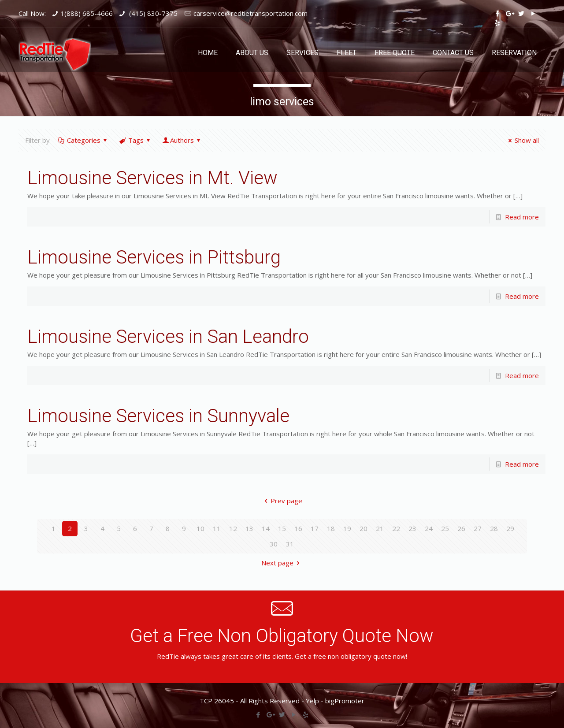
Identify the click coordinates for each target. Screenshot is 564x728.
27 (478, 528)
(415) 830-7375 (152, 13)
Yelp (312, 701)
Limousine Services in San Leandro (168, 336)
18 (331, 528)
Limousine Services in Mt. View (152, 178)
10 (200, 528)
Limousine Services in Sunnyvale (158, 416)
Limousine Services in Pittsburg (154, 257)
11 (217, 528)
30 (274, 544)
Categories (83, 140)
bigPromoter (345, 701)
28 (494, 528)
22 (396, 528)
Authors (182, 140)
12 (233, 528)
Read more (522, 217)
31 (290, 544)
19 (347, 528)
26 (461, 528)
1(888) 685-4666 (87, 13)
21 (380, 528)
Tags (135, 140)
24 (429, 528)
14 (266, 528)
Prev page (282, 501)
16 (298, 528)
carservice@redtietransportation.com (250, 13)
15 (282, 528)
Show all (522, 140)
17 (315, 528)
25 (445, 528)
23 (412, 528)
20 (364, 528)
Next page (282, 563)
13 (249, 528)
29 (510, 528)
